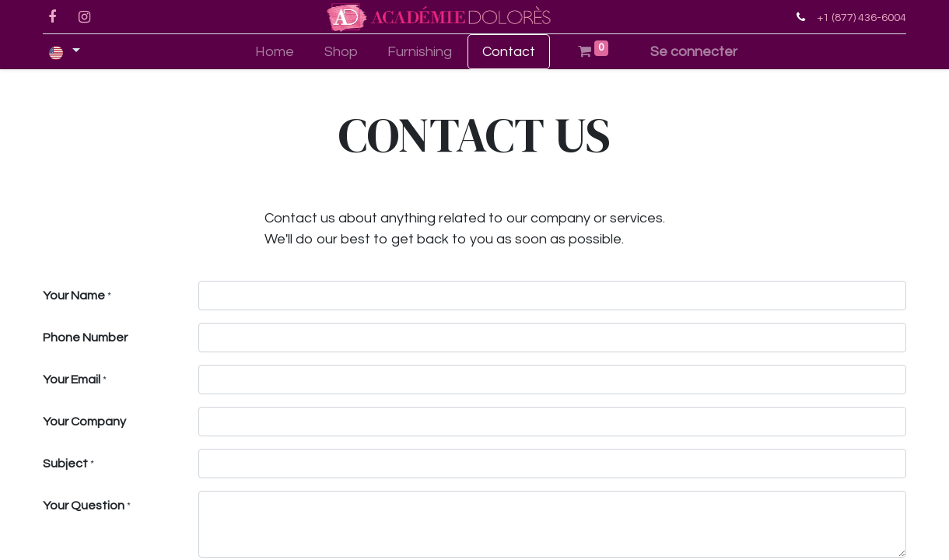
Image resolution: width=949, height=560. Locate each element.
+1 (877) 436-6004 (861, 17)
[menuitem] (274, 52)
